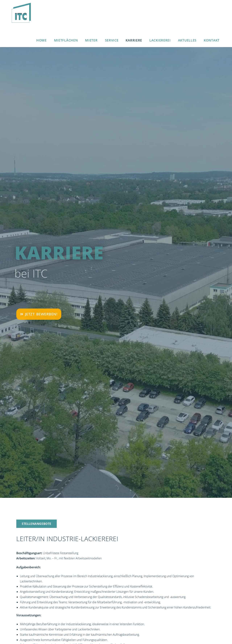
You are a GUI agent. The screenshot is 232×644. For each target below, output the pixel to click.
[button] (37, 524)
